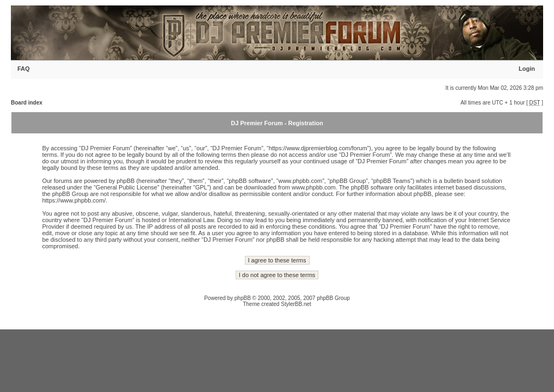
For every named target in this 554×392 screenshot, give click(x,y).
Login (527, 69)
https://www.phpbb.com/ (74, 200)
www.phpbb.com (314, 187)
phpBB (243, 298)
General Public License (127, 187)
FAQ (24, 69)
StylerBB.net (296, 304)
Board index (27, 103)
